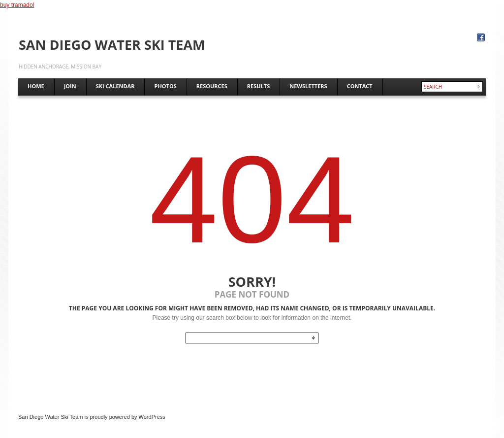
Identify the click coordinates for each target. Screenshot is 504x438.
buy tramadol (17, 5)
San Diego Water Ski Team (112, 45)
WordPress (152, 417)
